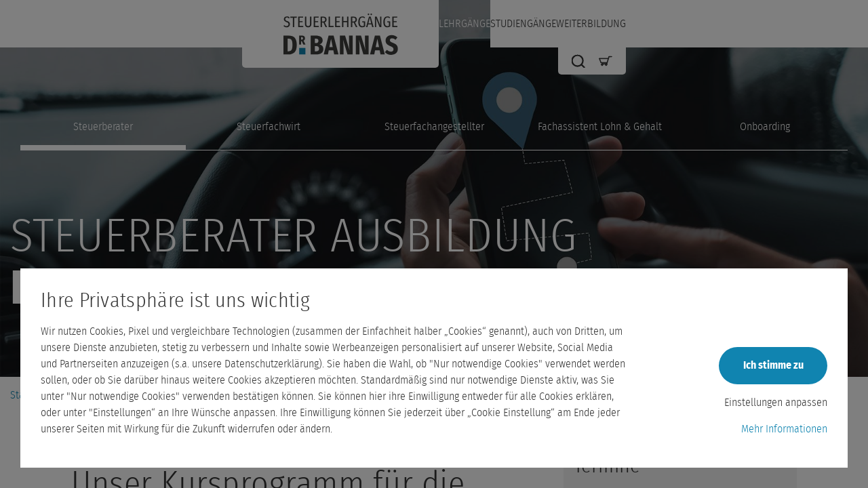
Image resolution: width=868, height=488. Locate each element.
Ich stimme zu (773, 365)
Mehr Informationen (784, 429)
